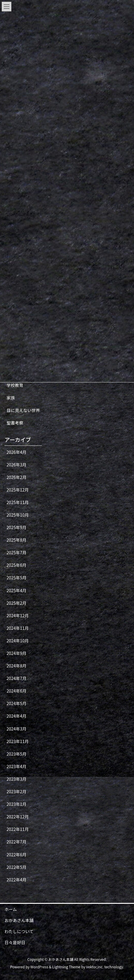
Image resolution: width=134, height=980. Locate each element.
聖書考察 (15, 423)
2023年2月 (17, 791)
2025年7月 (17, 552)
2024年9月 (17, 653)
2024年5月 (17, 703)
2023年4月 (17, 766)
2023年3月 (17, 779)
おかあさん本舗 (19, 920)
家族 (11, 398)
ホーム (11, 909)
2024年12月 (18, 615)
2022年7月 (17, 842)
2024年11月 (18, 628)
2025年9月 (17, 527)
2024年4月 (17, 716)
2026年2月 (17, 477)
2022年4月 (17, 880)
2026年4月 (17, 452)
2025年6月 (17, 565)
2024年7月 (17, 678)
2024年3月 (17, 729)
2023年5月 (17, 754)
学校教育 (15, 385)
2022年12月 (18, 817)
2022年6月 (17, 855)
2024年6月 (17, 691)
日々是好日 (15, 942)
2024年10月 (18, 641)
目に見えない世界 (23, 410)
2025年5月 (17, 578)
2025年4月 (17, 590)
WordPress (39, 967)
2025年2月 (17, 603)
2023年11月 (18, 741)
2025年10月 (18, 515)
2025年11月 (18, 502)
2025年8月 (17, 540)
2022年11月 (18, 829)
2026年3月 (17, 465)
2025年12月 (18, 490)
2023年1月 (17, 804)
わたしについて (19, 931)
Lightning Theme (66, 967)
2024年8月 (17, 666)
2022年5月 (17, 867)
